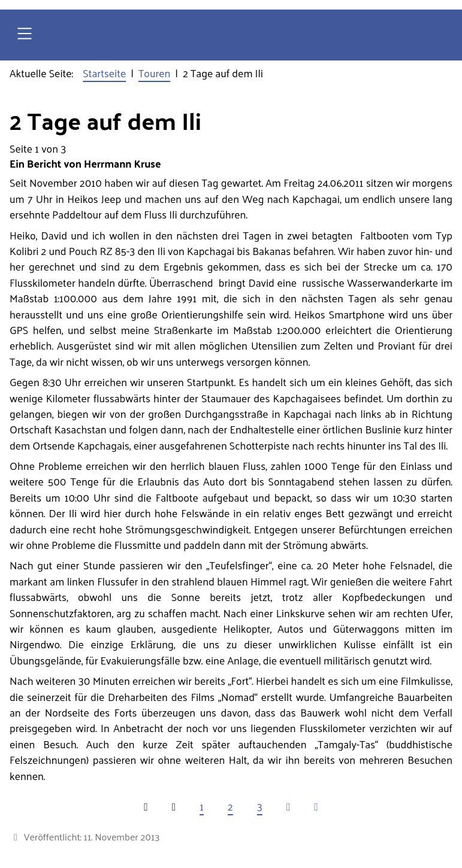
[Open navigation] (25, 35)
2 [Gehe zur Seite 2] (230, 806)
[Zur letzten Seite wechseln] (316, 806)
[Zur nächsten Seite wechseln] (288, 806)
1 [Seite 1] (202, 806)
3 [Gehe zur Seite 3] (260, 806)
